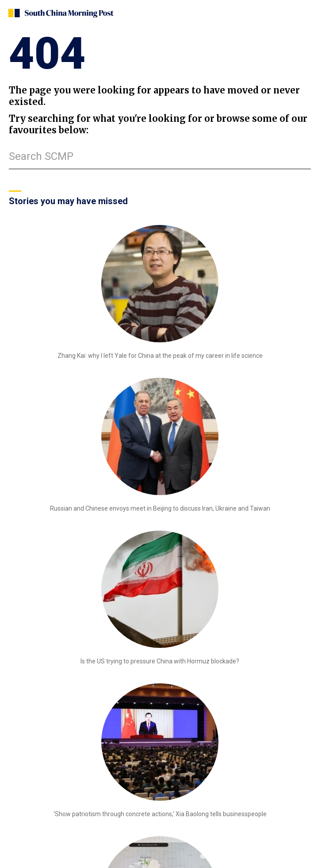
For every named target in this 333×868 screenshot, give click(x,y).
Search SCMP (41, 156)
